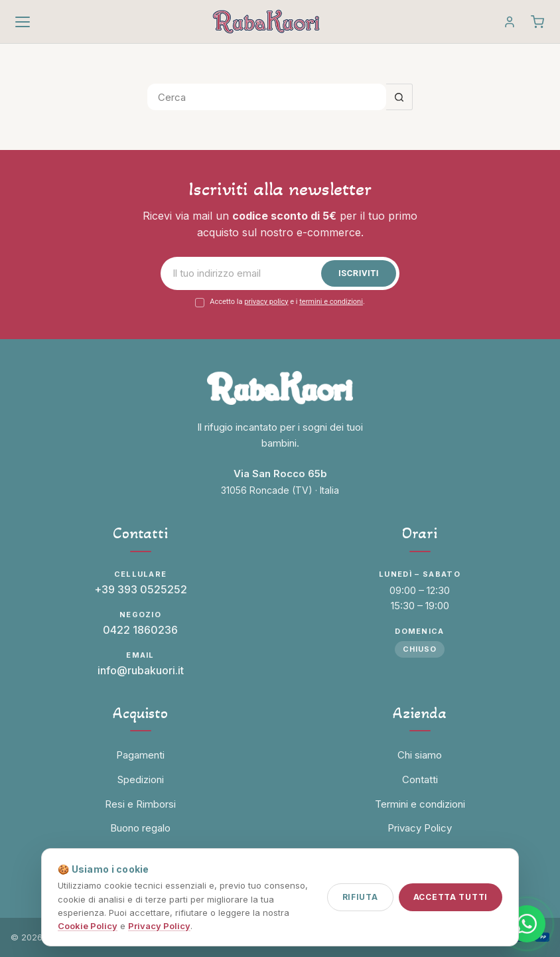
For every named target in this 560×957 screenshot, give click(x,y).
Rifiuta (360, 897)
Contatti (420, 779)
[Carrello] (537, 22)
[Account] (510, 22)
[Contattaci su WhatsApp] (527, 924)
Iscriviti (359, 273)
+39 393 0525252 (141, 589)
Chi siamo (420, 755)
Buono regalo (140, 828)
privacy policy (266, 302)
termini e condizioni (331, 302)
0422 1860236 (140, 630)
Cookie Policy (88, 926)
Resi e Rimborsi (140, 804)
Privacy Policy (159, 926)
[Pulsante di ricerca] (399, 97)
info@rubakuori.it (141, 670)
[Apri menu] (23, 22)
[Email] (244, 273)
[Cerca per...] (267, 97)
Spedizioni (141, 779)
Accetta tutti (451, 897)
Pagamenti (140, 755)
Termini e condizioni (420, 804)
